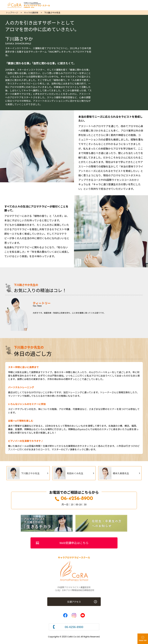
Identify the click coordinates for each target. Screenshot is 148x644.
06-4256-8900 (74, 499)
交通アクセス (74, 602)
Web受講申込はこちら (74, 543)
